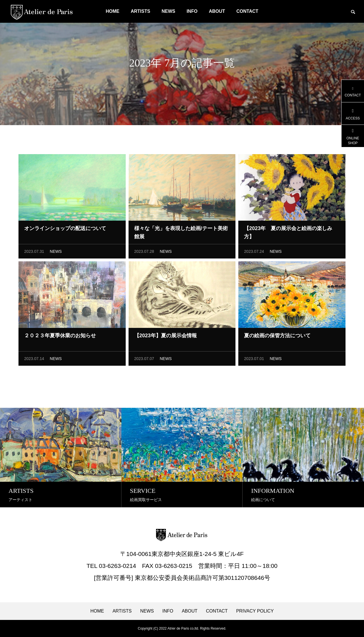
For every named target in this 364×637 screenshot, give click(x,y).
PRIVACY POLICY (255, 611)
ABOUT (217, 11)
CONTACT (247, 11)
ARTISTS (140, 11)
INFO (192, 11)
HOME (113, 11)
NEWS (168, 11)
